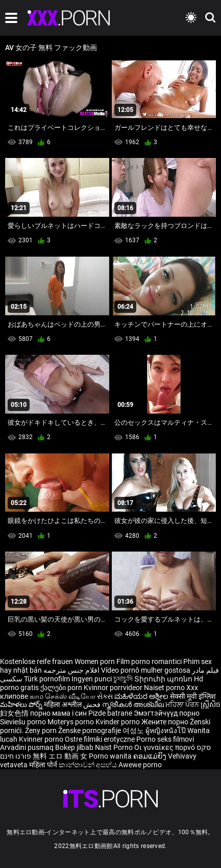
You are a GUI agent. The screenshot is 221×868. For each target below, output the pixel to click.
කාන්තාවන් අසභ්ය (89, 765)
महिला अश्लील (64, 704)
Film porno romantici (149, 661)
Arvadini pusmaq (28, 747)
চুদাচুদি (123, 679)
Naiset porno (165, 688)
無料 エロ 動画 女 (60, 756)
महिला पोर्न (44, 765)
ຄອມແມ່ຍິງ (151, 756)
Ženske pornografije (90, 730)
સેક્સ (105, 696)
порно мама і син (58, 713)
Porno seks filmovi (165, 739)
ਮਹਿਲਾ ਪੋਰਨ (183, 704)
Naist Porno (115, 747)
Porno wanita (111, 756)
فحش (93, 704)
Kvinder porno (118, 722)
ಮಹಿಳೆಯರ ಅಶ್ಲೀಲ (142, 696)
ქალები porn (62, 688)
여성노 (134, 730)
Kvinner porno (42, 739)
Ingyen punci (92, 679)
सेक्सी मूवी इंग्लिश (193, 696)
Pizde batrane (110, 713)
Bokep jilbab (74, 747)
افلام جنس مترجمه (71, 670)
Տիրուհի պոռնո (164, 679)
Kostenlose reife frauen (36, 661)
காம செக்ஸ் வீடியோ (63, 696)
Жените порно (166, 722)
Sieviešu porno (24, 722)
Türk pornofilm (47, 679)
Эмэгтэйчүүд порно (167, 713)
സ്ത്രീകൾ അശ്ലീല (134, 704)
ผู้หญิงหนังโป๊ (166, 730)
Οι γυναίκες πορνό (165, 747)
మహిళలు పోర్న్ (22, 704)
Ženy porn (42, 730)
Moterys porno (71, 722)
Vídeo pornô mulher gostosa (146, 670)
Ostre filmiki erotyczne (100, 739)
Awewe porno (140, 765)
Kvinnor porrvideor (114, 688)
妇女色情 (15, 713)
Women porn (95, 661)
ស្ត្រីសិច (211, 704)
